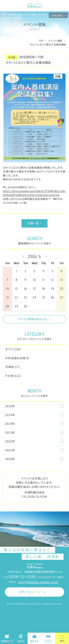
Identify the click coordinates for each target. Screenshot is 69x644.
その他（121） (13, 376)
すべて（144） (13, 349)
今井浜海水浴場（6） (18, 358)
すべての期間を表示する (33, 319)
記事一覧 (33, 223)
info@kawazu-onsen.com (38, 582)
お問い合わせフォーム (33, 592)
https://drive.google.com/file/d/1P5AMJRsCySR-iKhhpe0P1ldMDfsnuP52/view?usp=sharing (34, 193)
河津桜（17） (13, 367)
